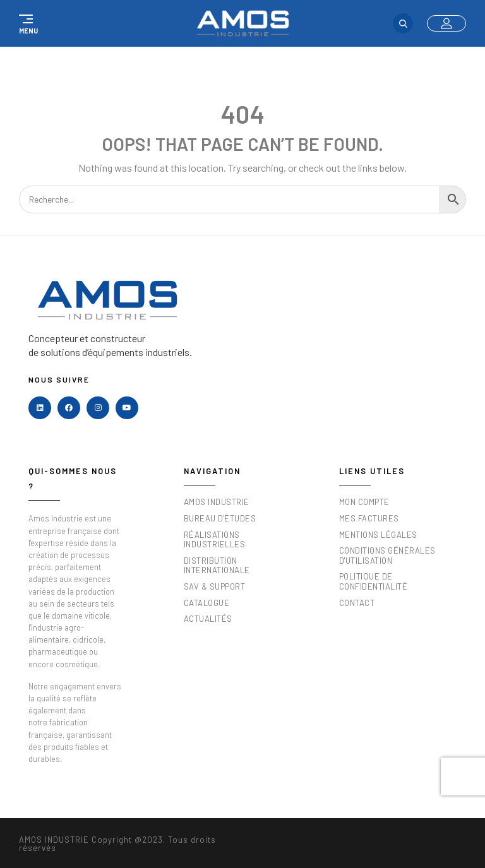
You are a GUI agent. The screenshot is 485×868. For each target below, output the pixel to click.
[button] (27, 23)
